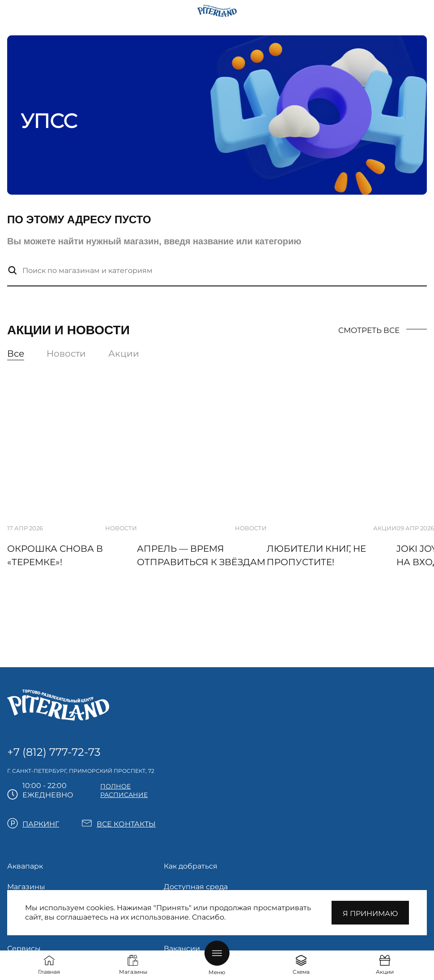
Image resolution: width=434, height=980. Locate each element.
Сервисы (24, 948)
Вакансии (182, 948)
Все (16, 354)
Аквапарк (25, 866)
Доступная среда (196, 887)
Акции (124, 354)
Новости (66, 354)
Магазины (26, 887)
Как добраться (191, 866)
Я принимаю (370, 914)
